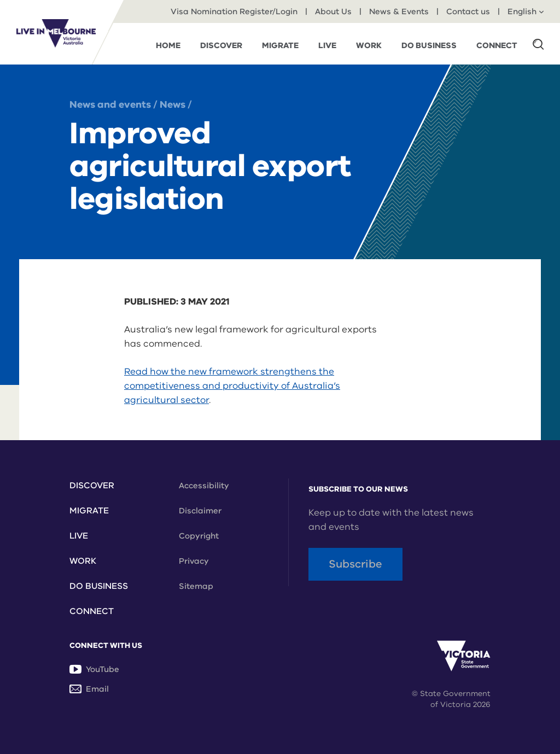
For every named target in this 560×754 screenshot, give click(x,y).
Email (89, 689)
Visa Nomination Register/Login (234, 11)
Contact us (468, 11)
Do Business (99, 586)
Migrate (89, 511)
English (526, 11)
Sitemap (196, 586)
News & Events (399, 11)
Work (83, 561)
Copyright (199, 536)
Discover (92, 486)
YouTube (94, 669)
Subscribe (355, 564)
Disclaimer (200, 511)
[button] (538, 44)
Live (79, 536)
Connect (92, 611)
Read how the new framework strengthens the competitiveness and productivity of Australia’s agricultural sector (232, 386)
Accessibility (204, 486)
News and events (111, 104)
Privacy (194, 561)
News (173, 104)
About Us (333, 11)
